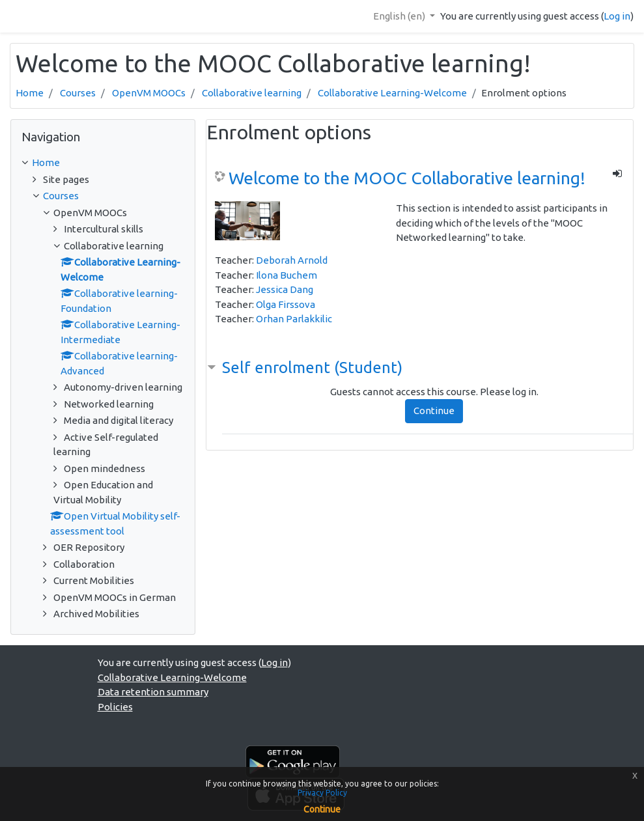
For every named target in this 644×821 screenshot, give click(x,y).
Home (30, 93)
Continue (434, 410)
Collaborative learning (252, 93)
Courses (78, 93)
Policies (115, 707)
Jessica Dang (285, 289)
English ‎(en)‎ (400, 16)
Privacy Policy (322, 793)
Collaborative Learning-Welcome (392, 93)
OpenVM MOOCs (149, 93)
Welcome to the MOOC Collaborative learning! (407, 178)
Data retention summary (153, 692)
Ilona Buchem (287, 275)
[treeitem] (103, 163)
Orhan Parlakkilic (294, 319)
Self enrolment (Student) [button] (312, 368)
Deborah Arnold (292, 260)
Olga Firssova (286, 304)
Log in (617, 16)
